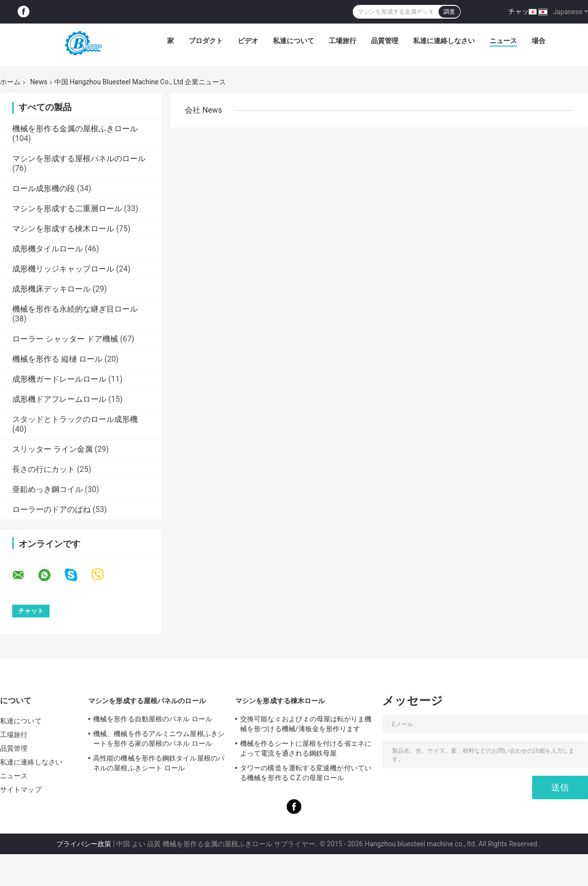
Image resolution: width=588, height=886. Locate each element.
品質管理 (385, 41)
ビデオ (248, 41)
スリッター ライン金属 (52, 449)
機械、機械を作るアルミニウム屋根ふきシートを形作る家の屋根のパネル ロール (159, 738)
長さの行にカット (44, 469)
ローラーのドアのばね (51, 509)
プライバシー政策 (84, 844)
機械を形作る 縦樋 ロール (57, 359)
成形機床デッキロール (51, 289)
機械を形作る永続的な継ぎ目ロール (75, 309)
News (38, 82)
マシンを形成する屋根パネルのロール (79, 159)
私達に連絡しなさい (444, 41)
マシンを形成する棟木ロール (63, 229)
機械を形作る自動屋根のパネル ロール (153, 719)
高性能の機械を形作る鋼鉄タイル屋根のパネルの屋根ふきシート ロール (159, 763)
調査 (449, 12)
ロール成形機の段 (44, 188)
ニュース (503, 41)
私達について (294, 41)
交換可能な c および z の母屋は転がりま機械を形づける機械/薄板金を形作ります (306, 724)
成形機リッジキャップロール (63, 269)
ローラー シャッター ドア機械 (65, 339)
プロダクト (206, 41)
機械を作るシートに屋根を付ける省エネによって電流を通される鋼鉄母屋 (306, 748)
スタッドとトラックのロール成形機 (75, 419)
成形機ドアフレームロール (59, 399)
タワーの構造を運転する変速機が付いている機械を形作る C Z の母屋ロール (306, 773)
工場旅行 (343, 41)
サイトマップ (21, 789)
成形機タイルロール (48, 249)
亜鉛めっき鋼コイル (48, 489)
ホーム (10, 82)
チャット (522, 11)
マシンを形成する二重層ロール (67, 209)
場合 (539, 41)
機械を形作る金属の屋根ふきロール (75, 129)
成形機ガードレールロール (59, 379)
